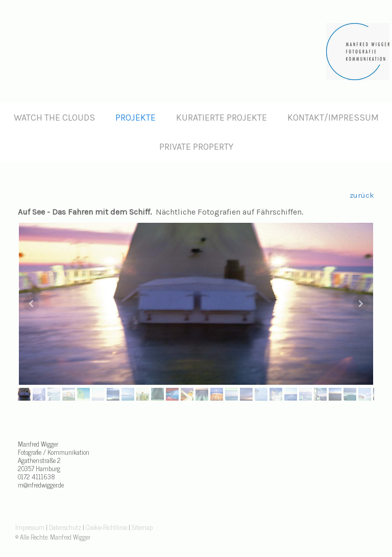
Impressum (30, 527)
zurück (362, 195)
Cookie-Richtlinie (106, 527)
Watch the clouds (54, 118)
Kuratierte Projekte (222, 118)
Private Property (196, 147)
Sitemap (142, 527)
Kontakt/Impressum (333, 118)
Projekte (136, 118)
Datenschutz (65, 527)
